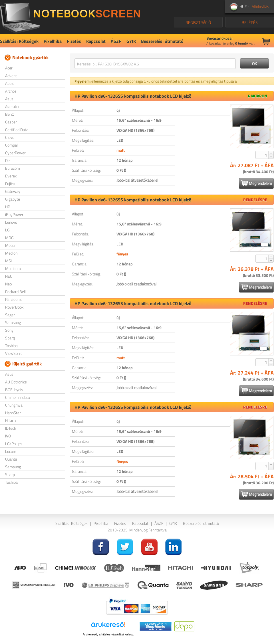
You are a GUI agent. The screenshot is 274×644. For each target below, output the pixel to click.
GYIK (131, 41)
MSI (8, 261)
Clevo (10, 137)
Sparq (10, 338)
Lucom (11, 451)
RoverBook (14, 307)
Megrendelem (257, 183)
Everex (11, 176)
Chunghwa (14, 405)
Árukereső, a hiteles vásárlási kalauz (108, 634)
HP (8, 207)
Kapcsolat (96, 41)
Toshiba (11, 346)
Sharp (10, 474)
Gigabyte (13, 199)
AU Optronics (16, 382)
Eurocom (13, 168)
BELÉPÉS (250, 22)
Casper (11, 122)
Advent (11, 76)
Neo (8, 284)
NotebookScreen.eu (70, 17)
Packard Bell (15, 292)
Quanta (11, 459)
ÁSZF (116, 41)
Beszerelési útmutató (162, 41)
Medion (11, 253)
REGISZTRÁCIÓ (198, 22)
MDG (9, 238)
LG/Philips (14, 444)
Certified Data (17, 130)
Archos (11, 91)
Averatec (13, 106)
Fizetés (74, 41)
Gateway (13, 191)
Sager (10, 315)
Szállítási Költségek (19, 41)
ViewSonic (14, 353)
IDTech (11, 428)
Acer (9, 68)
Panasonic (14, 299)
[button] (271, 153)
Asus (9, 99)
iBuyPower (14, 214)
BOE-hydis (14, 390)
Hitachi (11, 420)
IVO (8, 436)
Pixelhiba (53, 41)
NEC (9, 276)
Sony (9, 330)
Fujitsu (11, 184)
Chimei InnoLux (18, 397)
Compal (11, 145)
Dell (8, 160)
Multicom (13, 268)
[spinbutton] (262, 155)
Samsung (13, 322)
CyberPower (15, 153)
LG (7, 230)
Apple (10, 83)
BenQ (10, 114)
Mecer (10, 245)
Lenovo (11, 222)
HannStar (13, 413)
